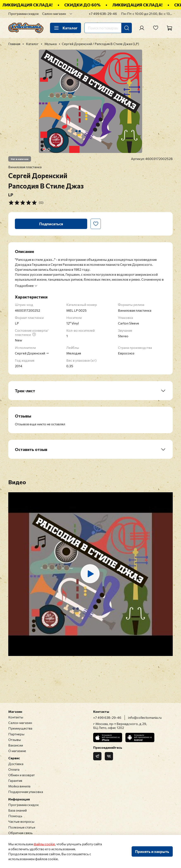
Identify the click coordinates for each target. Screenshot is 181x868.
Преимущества (20, 728)
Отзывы (15, 740)
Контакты (16, 717)
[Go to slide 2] (49, 149)
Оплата (14, 769)
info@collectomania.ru (145, 717)
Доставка (16, 764)
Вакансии (16, 745)
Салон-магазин (54, 14)
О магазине (17, 751)
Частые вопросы (21, 821)
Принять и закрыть (152, 851)
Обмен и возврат (21, 775)
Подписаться (51, 224)
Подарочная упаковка (26, 792)
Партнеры (16, 734)
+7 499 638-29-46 (103, 14)
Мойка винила (19, 786)
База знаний (17, 810)
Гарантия (15, 780)
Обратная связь (20, 833)
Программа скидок (24, 14)
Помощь (15, 816)
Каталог (65, 28)
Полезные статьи (22, 827)
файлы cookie (44, 844)
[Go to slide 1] (44, 149)
